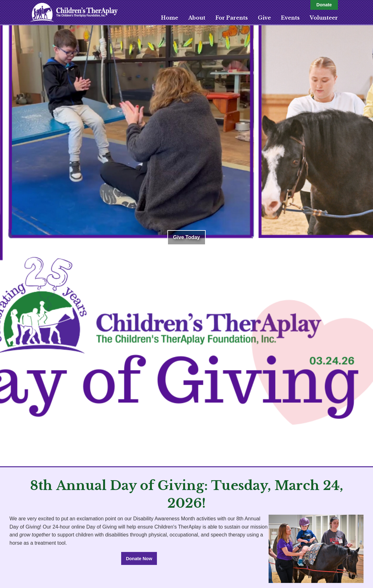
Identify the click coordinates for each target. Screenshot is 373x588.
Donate (324, 5)
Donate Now (139, 559)
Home (170, 18)
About (197, 18)
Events (290, 18)
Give (264, 18)
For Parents (232, 18)
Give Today (186, 237)
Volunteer (324, 18)
